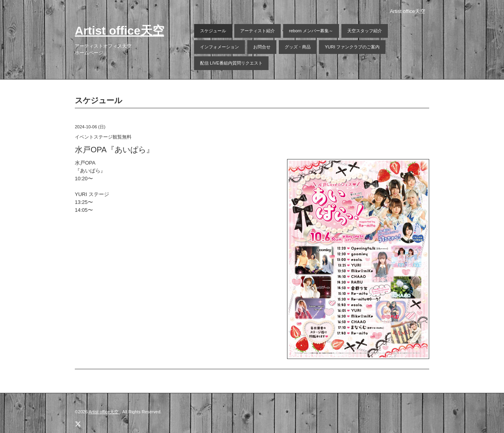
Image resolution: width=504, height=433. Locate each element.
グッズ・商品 (298, 47)
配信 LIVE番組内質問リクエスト (231, 63)
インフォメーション (220, 47)
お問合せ (262, 47)
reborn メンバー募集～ (311, 31)
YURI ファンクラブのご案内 (352, 47)
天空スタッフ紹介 (365, 31)
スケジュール (213, 31)
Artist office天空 (120, 31)
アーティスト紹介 (258, 31)
